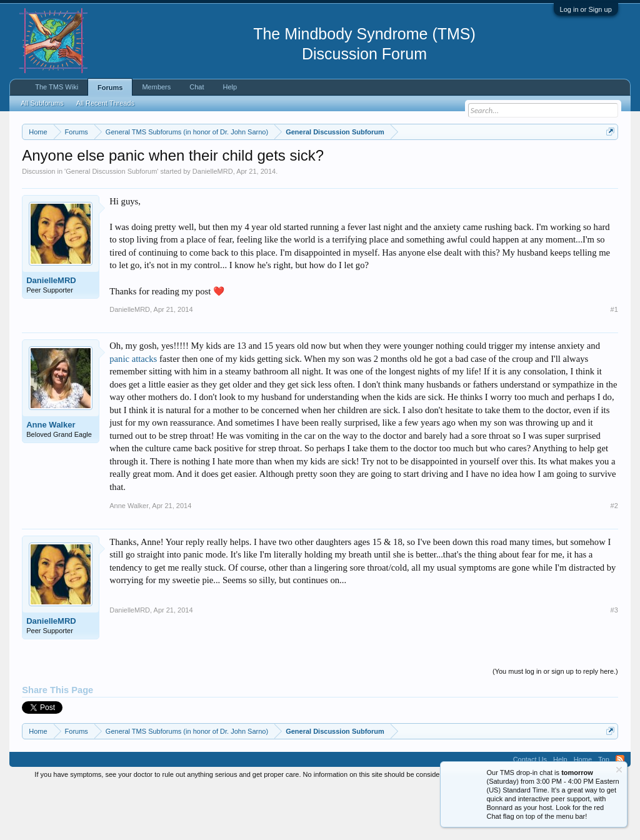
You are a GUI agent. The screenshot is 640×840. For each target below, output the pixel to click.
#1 (614, 361)
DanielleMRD (213, 222)
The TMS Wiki (57, 87)
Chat (197, 87)
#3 (614, 661)
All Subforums (42, 103)
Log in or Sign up (586, 9)
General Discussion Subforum (111, 222)
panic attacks (133, 410)
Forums (110, 87)
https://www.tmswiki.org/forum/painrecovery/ (136, 176)
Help (230, 87)
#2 (614, 557)
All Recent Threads (105, 103)
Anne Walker (51, 476)
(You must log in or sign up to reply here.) (555, 722)
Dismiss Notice (608, 161)
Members (156, 87)
